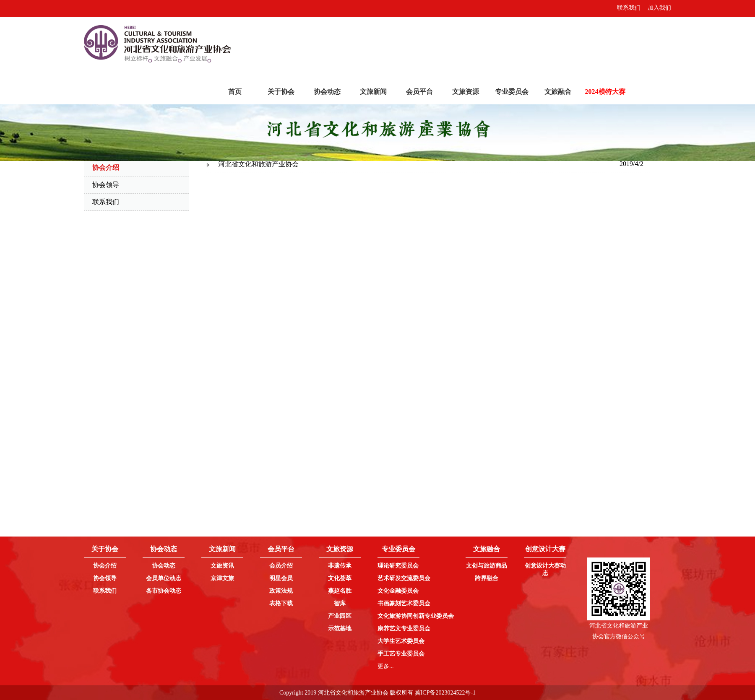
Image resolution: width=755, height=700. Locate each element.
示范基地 (340, 629)
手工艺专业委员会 (401, 654)
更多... (386, 666)
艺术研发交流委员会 (404, 578)
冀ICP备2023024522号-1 (445, 693)
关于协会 (281, 92)
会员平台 (419, 92)
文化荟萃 (340, 578)
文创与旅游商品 (487, 566)
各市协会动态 (164, 591)
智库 (340, 603)
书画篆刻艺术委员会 (404, 603)
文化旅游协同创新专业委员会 (416, 616)
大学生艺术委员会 (401, 641)
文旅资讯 (222, 566)
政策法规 (281, 591)
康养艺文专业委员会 (404, 629)
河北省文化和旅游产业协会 (258, 164)
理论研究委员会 (398, 566)
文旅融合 (558, 92)
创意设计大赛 (545, 549)
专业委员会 (512, 92)
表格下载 (281, 603)
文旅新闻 (373, 92)
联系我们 (629, 8)
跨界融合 (487, 578)
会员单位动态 (164, 578)
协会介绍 (105, 566)
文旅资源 (466, 92)
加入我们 (659, 8)
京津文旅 (222, 578)
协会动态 (327, 92)
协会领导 (106, 185)
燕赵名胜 (340, 591)
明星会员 (281, 578)
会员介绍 (281, 566)
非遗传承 (340, 566)
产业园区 (340, 616)
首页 (235, 92)
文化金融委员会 (398, 591)
